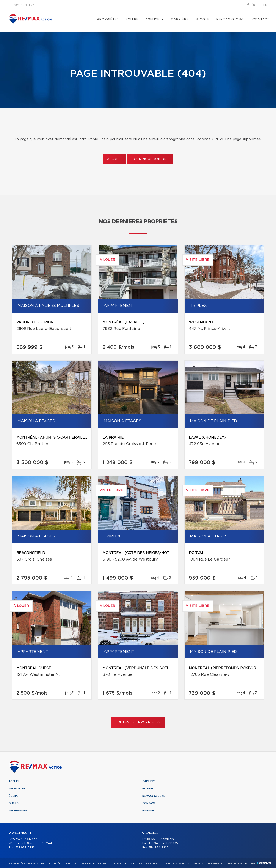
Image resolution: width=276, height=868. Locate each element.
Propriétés (108, 20)
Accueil (114, 159)
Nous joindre (25, 5)
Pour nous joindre (150, 159)
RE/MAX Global (231, 20)
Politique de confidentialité (167, 863)
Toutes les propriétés (138, 723)
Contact (261, 20)
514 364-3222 (159, 848)
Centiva (264, 863)
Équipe (132, 20)
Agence (152, 20)
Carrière (180, 20)
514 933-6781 (25, 848)
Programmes (18, 811)
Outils (14, 803)
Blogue (202, 20)
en (265, 5)
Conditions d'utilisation (204, 863)
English (148, 811)
